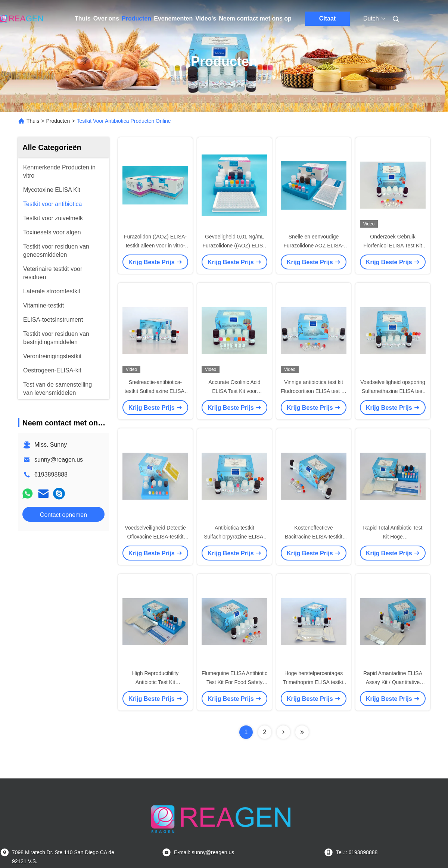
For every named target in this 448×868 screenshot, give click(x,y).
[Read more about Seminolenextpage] (283, 732)
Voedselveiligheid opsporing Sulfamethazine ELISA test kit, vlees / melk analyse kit (393, 391)
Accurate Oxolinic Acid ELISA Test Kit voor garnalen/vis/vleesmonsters (234, 391)
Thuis (83, 18)
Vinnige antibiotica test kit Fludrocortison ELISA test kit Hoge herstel (314, 391)
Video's (206, 18)
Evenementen (173, 18)
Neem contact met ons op (255, 18)
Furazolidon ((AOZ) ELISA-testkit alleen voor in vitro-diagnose (155, 246)
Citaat (327, 18)
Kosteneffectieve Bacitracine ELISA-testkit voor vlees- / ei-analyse (314, 537)
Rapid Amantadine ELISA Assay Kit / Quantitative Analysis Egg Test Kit (393, 682)
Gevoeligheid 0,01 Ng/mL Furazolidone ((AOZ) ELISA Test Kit (234, 246)
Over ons (106, 18)
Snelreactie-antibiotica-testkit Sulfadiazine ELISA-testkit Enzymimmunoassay (155, 391)
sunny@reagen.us (59, 460)
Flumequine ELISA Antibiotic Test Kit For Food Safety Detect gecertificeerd (234, 682)
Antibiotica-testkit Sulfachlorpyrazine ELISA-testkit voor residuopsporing (234, 537)
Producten (136, 18)
